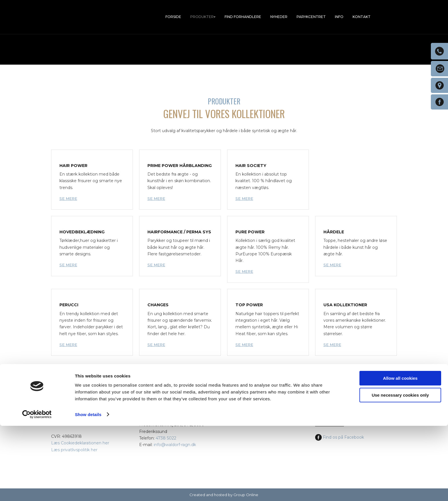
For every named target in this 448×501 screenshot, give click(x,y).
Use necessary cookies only (400, 470)
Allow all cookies (400, 454)
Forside (173, 17)
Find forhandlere (243, 17)
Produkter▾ (203, 17)
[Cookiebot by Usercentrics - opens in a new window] (37, 490)
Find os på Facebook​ (340, 437)
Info (339, 17)
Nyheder (279, 17)
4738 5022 (166, 438)
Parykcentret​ (311, 17)
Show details (88, 490)
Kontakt (362, 17)
